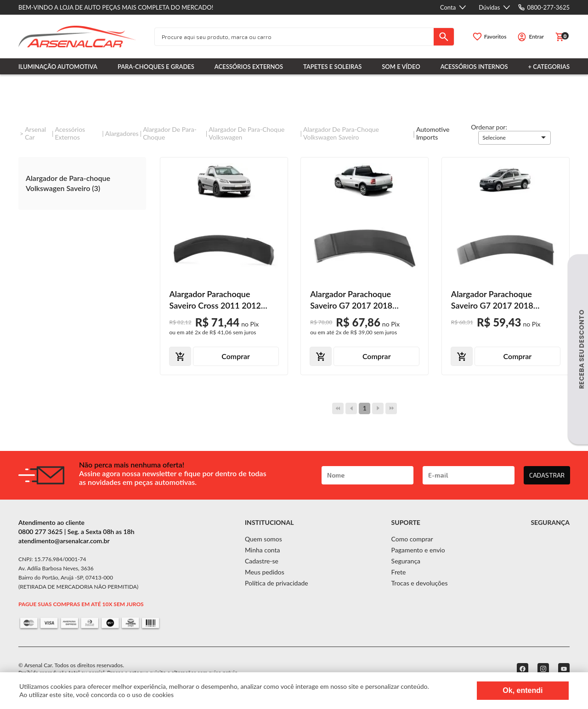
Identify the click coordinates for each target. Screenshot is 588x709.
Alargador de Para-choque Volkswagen (246, 133)
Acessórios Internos (474, 67)
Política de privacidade (277, 583)
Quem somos (263, 539)
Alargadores (122, 133)
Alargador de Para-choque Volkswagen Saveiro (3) (68, 183)
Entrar (536, 37)
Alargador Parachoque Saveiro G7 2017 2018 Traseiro (351, 300)
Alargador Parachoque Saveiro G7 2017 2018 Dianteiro (492, 300)
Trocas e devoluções (420, 583)
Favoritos (495, 37)
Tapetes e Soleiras (332, 67)
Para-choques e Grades (156, 67)
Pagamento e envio (418, 550)
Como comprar (412, 539)
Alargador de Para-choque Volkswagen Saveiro (341, 133)
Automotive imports (433, 133)
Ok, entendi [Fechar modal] (523, 690)
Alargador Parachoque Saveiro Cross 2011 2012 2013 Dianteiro (215, 300)
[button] (514, 138)
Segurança (406, 561)
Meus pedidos (265, 572)
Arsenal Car (35, 133)
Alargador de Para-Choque (170, 133)
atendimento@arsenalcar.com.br (64, 541)
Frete (399, 572)
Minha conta (263, 550)
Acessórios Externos (249, 67)
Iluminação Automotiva (58, 67)
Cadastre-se (262, 561)
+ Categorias (549, 67)
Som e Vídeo (401, 67)
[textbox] (294, 37)
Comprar (236, 356)
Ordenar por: (489, 127)
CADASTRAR (547, 475)
